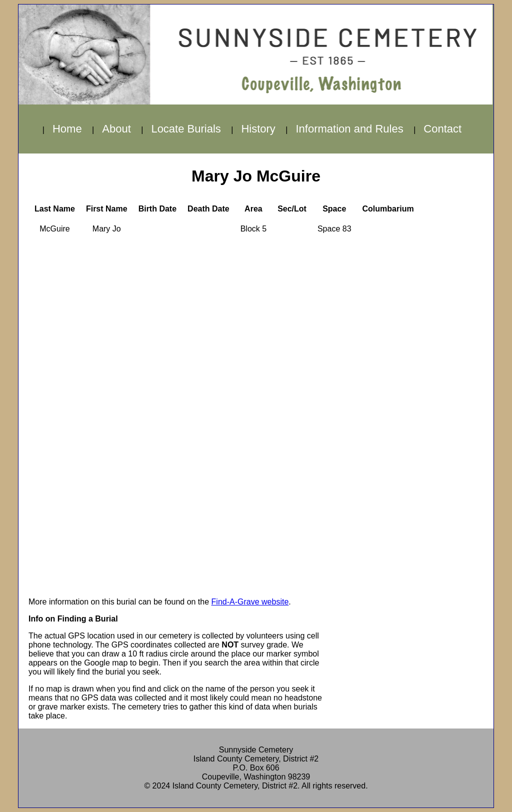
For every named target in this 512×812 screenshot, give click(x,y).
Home (67, 129)
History (258, 129)
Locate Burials (186, 129)
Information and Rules (349, 129)
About (116, 129)
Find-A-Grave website (250, 602)
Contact (442, 129)
